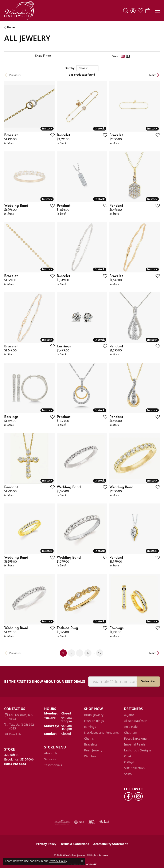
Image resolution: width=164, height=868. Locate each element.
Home (11, 27)
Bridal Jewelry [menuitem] (94, 715)
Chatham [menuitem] (131, 733)
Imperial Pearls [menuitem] (135, 744)
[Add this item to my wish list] (51, 135)
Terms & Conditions (75, 844)
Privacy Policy (46, 844)
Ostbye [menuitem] (129, 762)
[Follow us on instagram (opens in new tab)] (138, 796)
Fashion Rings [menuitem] (94, 721)
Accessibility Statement (110, 844)
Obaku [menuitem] (129, 756)
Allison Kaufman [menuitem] (136, 721)
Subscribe (148, 682)
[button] (126, 11)
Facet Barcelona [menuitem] (135, 738)
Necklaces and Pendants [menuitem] (101, 733)
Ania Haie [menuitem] (131, 727)
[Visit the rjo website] (92, 822)
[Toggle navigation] (157, 11)
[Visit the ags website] (62, 822)
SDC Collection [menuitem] (134, 768)
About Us (51, 753)
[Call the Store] (15, 764)
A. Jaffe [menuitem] (129, 715)
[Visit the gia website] (79, 822)
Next (152, 75)
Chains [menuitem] (89, 738)
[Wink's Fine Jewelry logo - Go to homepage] (19, 11)
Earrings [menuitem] (90, 727)
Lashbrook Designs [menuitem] (138, 750)
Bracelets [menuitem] (91, 744)
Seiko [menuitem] (128, 774)
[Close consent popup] (82, 861)
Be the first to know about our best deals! (45, 682)
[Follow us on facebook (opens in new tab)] (128, 796)
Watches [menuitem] (90, 756)
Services (50, 759)
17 (100, 653)
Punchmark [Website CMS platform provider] (90, 864)
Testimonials (53, 765)
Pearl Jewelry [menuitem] (93, 750)
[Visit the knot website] (104, 822)
